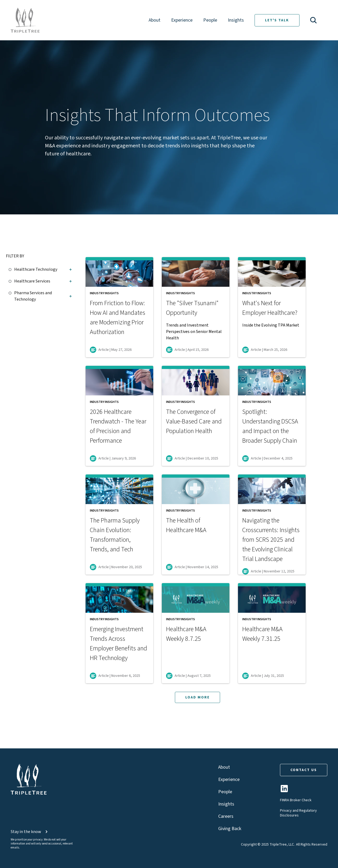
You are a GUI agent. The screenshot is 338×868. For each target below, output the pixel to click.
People (210, 20)
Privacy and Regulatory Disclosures (298, 813)
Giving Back (230, 829)
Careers (226, 816)
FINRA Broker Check (296, 800)
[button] (313, 20)
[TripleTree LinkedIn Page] (284, 791)
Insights (236, 20)
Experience (182, 20)
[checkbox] (11, 269)
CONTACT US (304, 770)
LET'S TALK (277, 20)
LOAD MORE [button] (197, 697)
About (155, 20)
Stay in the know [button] (30, 832)
